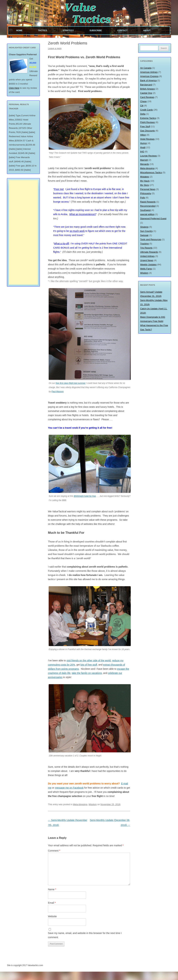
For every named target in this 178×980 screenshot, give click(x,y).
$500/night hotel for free (85, 496)
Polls (143, 198)
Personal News (148, 189)
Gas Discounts (147, 131)
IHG (142, 152)
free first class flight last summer (70, 383)
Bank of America (148, 80)
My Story (145, 185)
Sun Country (146, 231)
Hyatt (143, 147)
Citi (142, 106)
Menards (145, 164)
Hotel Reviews (147, 139)
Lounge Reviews (148, 156)
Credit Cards (146, 110)
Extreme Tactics (148, 118)
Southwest (145, 210)
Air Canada (146, 68)
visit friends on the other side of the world (89, 660)
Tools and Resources (151, 239)
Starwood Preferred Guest (153, 219)
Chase (143, 101)
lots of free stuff (89, 665)
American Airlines (149, 72)
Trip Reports (146, 248)
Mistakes (145, 177)
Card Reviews (147, 97)
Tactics (43, 31)
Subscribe (96, 31)
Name (52, 889)
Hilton (143, 135)
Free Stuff (145, 126)
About (147, 31)
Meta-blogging (80, 804)
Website (52, 916)
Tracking (144, 244)
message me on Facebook (69, 788)
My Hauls (145, 181)
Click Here (14, 88)
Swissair (144, 235)
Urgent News (147, 260)
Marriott (144, 160)
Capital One (146, 93)
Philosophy (146, 193)
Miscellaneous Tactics (151, 172)
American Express (149, 76)
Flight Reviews (147, 122)
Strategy (68, 31)
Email (52, 903)
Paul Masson (57, 392)
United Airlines (147, 256)
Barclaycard (146, 85)
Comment (54, 851)
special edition (147, 214)
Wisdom (93, 804)
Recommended (148, 206)
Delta (143, 114)
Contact (123, 31)
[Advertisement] (23, 232)
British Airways (147, 89)
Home (19, 31)
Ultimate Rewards (149, 252)
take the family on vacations (87, 673)
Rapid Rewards (148, 202)
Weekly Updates (148, 265)
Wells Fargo (146, 269)
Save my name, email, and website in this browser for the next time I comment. (85, 935)
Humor (143, 143)
